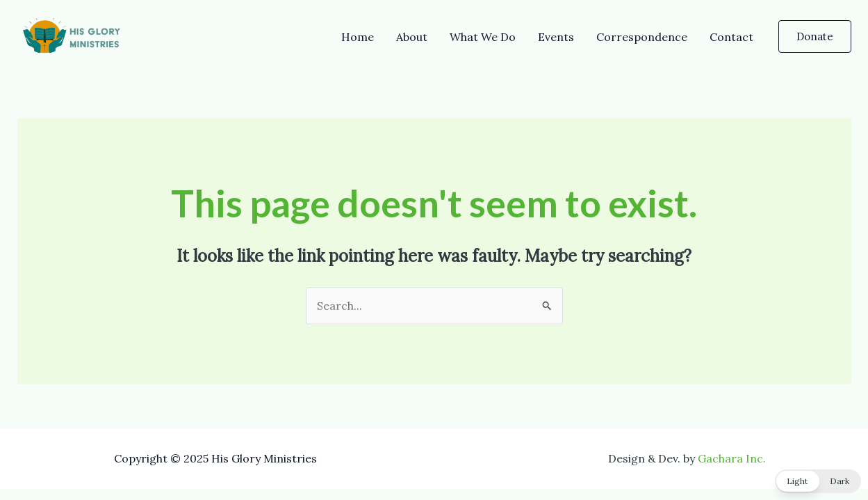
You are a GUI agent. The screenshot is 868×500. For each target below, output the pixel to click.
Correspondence (642, 37)
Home (358, 37)
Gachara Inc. (732, 458)
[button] (815, 36)
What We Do (483, 37)
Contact (731, 37)
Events (556, 37)
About (412, 37)
